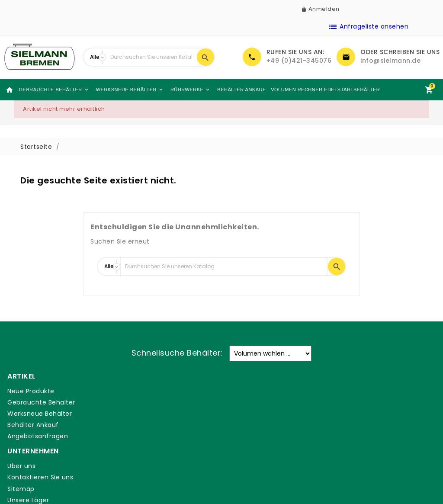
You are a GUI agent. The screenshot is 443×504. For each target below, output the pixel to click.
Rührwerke (184, 90)
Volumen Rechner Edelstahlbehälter (315, 89)
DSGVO (239, 443)
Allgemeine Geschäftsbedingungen (266, 417)
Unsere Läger (138, 425)
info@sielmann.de (390, 61)
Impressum (246, 432)
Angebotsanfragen (37, 436)
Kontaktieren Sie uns (150, 402)
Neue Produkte (30, 391)
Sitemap (131, 414)
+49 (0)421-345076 (299, 61)
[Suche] (151, 57)
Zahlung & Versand (258, 391)
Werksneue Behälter (124, 90)
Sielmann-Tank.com (150, 436)
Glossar (240, 455)
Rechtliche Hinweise (260, 402)
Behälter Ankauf (233, 89)
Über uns (131, 391)
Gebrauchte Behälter (50, 90)
